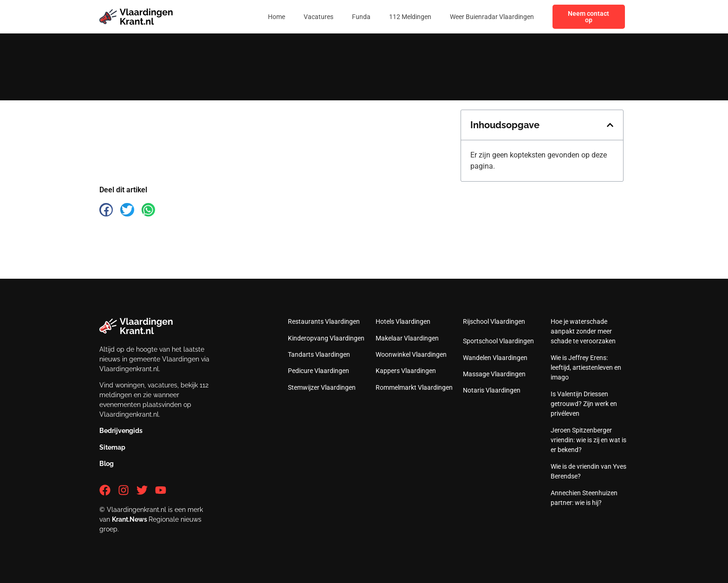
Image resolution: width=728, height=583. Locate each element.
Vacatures (318, 17)
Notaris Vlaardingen (492, 390)
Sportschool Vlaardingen (498, 341)
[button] (610, 125)
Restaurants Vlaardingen (324, 321)
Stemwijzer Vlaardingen (322, 387)
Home (276, 17)
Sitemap (112, 447)
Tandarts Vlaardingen (319, 354)
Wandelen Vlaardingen (495, 358)
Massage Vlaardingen (494, 374)
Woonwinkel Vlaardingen (411, 354)
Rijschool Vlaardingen (494, 321)
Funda (361, 17)
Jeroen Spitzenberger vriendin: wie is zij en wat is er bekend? (588, 440)
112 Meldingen (410, 17)
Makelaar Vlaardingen (407, 338)
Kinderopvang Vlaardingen (326, 338)
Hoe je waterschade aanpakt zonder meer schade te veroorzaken (583, 331)
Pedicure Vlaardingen (318, 371)
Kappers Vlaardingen (406, 371)
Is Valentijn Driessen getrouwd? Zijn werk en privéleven (584, 404)
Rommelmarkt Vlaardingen (414, 387)
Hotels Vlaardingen (403, 321)
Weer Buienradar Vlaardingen (492, 17)
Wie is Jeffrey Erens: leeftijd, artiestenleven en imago (586, 367)
